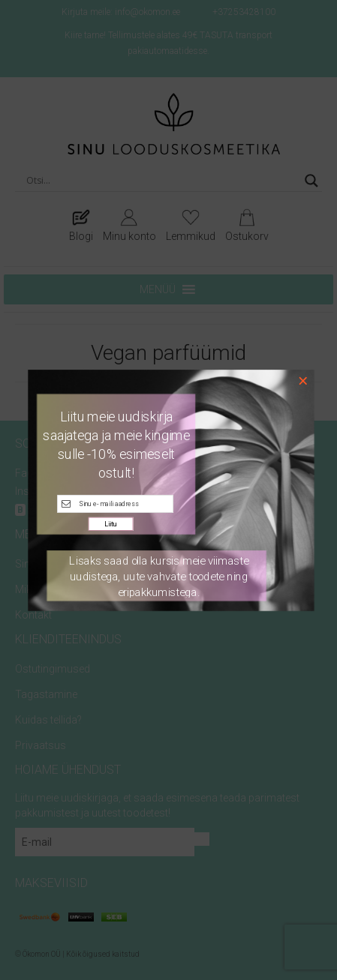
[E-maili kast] (115, 503)
